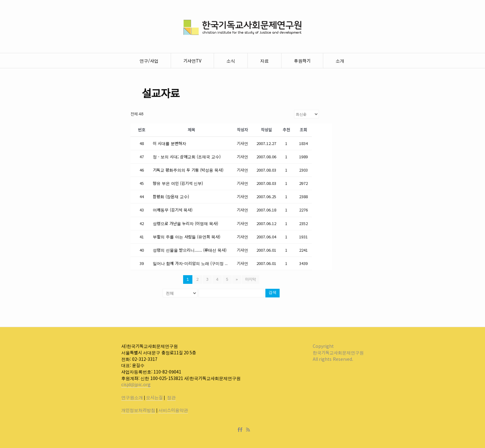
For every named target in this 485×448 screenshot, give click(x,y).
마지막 (251, 279)
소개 (340, 61)
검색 (273, 293)
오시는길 (154, 397)
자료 (264, 61)
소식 (231, 61)
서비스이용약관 (173, 410)
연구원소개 (132, 397)
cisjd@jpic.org (136, 384)
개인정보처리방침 (138, 410)
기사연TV (192, 61)
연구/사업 (149, 61)
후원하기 (302, 61)
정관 (171, 397)
